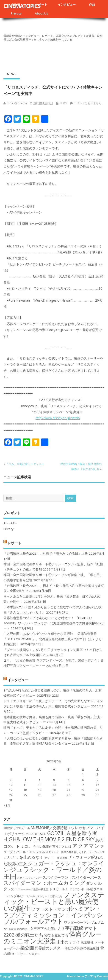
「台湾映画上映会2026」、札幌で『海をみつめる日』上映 (46, 553)
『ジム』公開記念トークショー (25, 464)
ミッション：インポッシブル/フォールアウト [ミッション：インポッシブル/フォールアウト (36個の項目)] (53, 918)
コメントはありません (88, 103)
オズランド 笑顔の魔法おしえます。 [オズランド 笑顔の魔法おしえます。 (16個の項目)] (67, 852)
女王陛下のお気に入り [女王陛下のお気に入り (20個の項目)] (47, 928)
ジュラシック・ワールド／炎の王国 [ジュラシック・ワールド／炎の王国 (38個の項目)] (53, 873)
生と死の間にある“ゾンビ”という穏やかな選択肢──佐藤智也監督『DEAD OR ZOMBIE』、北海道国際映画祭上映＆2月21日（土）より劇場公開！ (53, 639)
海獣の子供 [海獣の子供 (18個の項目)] (72, 948)
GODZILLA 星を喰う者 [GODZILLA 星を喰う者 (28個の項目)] (72, 833)
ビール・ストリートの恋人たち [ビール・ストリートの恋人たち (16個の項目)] (45, 896)
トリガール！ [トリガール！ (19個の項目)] (59, 889)
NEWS (12, 74)
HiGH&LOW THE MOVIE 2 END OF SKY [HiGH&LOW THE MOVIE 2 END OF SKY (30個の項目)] (49, 839)
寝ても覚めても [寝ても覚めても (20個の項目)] (56, 935)
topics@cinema (17, 103)
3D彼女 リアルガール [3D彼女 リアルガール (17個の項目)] (17, 828)
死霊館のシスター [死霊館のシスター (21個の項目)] (49, 948)
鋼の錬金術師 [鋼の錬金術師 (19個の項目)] (90, 948)
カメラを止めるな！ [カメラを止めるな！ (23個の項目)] (25, 857)
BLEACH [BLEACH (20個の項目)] (40, 834)
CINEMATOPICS (22, 6)
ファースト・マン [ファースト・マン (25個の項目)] (49, 909)
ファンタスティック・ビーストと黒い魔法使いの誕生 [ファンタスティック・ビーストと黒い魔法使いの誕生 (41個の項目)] (54, 901)
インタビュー (67, 4)
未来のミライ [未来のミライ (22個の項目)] (68, 942)
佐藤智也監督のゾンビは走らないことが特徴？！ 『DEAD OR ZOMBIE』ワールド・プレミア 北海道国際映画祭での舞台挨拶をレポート (54, 623)
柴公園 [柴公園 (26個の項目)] (27, 948)
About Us (41, 13)
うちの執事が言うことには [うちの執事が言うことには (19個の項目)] (52, 846)
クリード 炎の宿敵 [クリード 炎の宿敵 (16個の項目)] (56, 858)
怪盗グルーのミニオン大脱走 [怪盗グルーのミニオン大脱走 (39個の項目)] (53, 937)
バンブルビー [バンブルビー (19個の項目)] (17, 896)
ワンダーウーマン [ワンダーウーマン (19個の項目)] (77, 922)
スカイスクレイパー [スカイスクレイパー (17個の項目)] (29, 878)
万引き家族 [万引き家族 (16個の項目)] (10, 929)
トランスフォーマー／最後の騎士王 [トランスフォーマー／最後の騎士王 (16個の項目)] (28, 889)
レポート (41, 4)
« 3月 (7, 806)
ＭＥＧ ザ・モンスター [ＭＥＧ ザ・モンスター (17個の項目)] (26, 954)
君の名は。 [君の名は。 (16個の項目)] (23, 929)
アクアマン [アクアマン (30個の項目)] (86, 846)
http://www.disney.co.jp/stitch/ (58, 418)
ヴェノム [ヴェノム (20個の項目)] (97, 922)
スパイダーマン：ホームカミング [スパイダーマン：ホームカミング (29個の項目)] (44, 883)
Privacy (16, 13)
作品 (92, 4)
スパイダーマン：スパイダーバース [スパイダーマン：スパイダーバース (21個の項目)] (72, 877)
